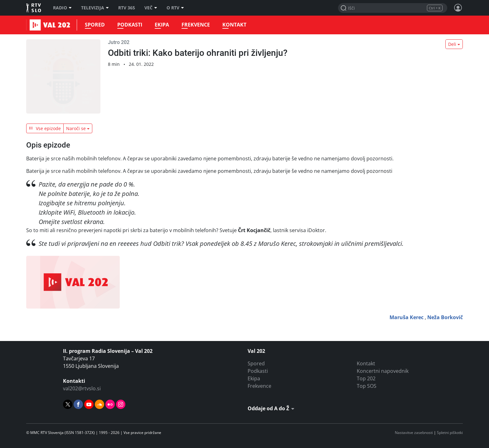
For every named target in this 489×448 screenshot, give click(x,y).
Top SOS (367, 386)
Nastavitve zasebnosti (414, 433)
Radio (62, 8)
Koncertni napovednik (383, 371)
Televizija (95, 8)
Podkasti (129, 25)
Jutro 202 (119, 42)
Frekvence (195, 25)
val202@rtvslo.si (82, 388)
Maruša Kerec (407, 317)
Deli (452, 44)
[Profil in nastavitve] (458, 8)
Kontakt (233, 25)
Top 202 (366, 378)
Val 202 (34, 25)
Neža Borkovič (445, 317)
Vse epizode (45, 128)
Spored (94, 25)
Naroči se (76, 128)
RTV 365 (127, 8)
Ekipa (161, 25)
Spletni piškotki (450, 433)
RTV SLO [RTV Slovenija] (34, 8)
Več (151, 8)
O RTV (175, 8)
